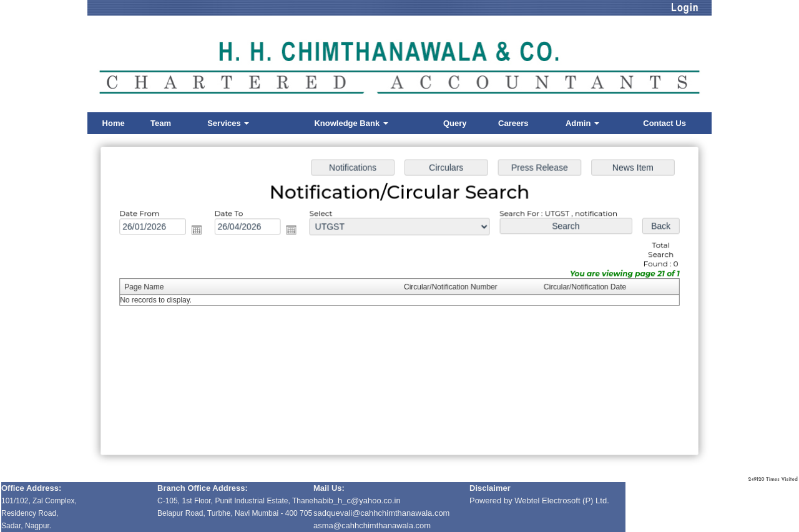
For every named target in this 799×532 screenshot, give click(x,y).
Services (228, 123)
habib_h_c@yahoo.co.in (357, 501)
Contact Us (664, 123)
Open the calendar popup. (202, 232)
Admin (582, 123)
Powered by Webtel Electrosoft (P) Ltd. (539, 501)
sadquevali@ (337, 513)
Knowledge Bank (351, 123)
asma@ (372, 525)
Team (161, 123)
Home (114, 123)
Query (455, 123)
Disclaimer (490, 488)
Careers (513, 123)
